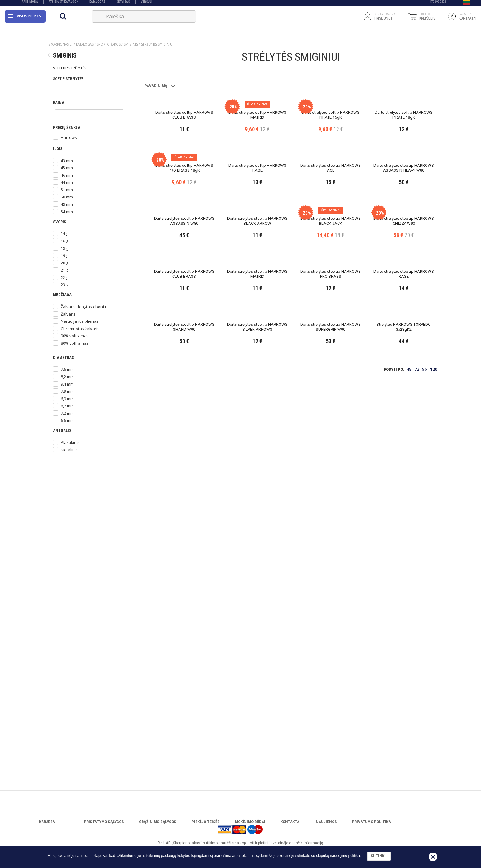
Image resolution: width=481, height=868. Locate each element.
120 (434, 747)
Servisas (123, 4)
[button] (467, 4)
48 (409, 747)
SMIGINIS (131, 44)
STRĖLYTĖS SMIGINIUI (157, 44)
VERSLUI (146, 4)
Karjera (47, 822)
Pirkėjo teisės (206, 822)
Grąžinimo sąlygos (158, 822)
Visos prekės (24, 20)
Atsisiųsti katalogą (64, 4)
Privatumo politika (371, 822)
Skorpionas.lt (61, 44)
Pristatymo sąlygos (104, 822)
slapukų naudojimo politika (338, 856)
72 (417, 747)
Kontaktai (291, 822)
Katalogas (97, 4)
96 (425, 747)
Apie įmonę (30, 4)
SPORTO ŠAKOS (109, 44)
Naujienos (326, 822)
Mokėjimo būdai (250, 822)
